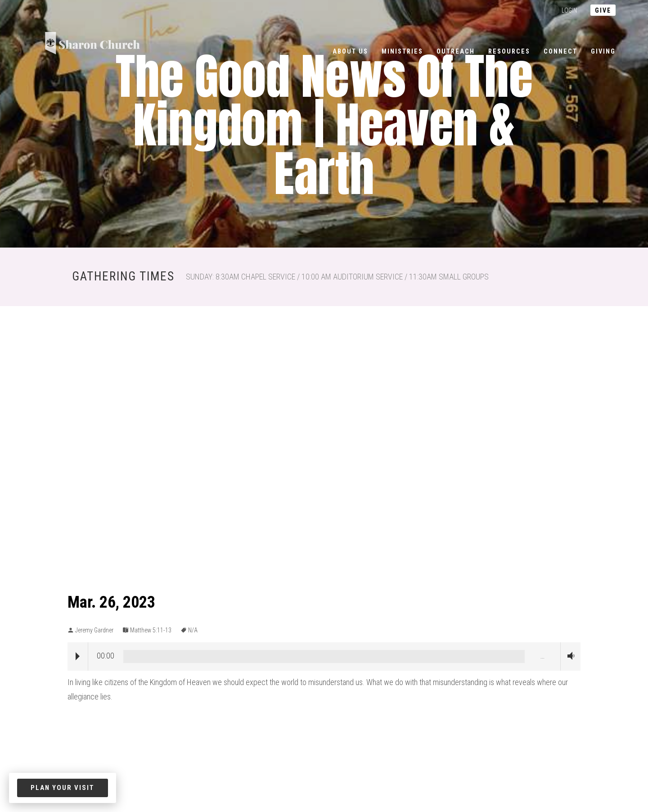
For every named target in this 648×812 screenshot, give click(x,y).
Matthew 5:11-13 (151, 630)
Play (78, 656)
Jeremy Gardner (94, 630)
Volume (569, 656)
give (603, 10)
